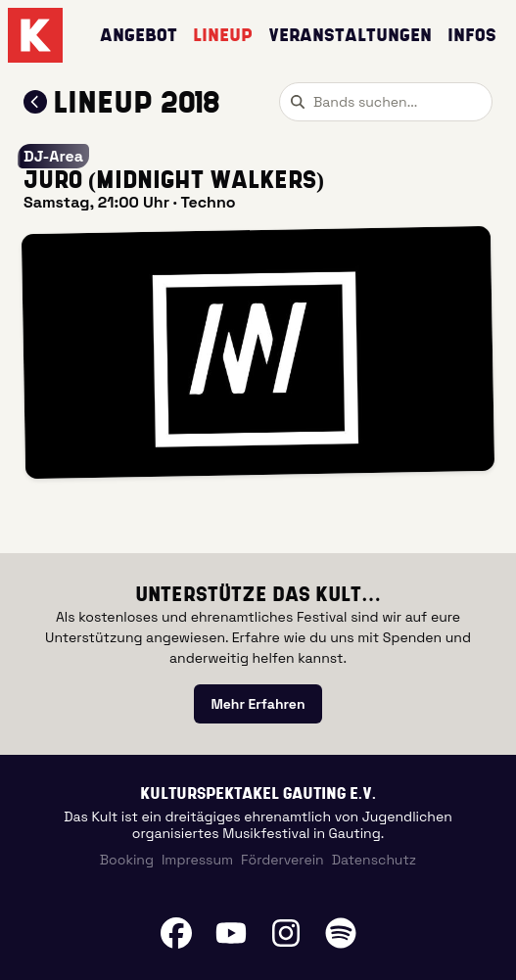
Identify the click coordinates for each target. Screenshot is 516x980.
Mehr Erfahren (258, 704)
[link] (258, 704)
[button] (258, 352)
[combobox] (386, 102)
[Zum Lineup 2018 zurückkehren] (35, 102)
